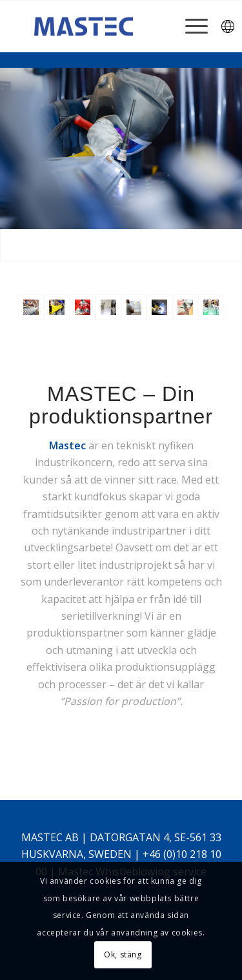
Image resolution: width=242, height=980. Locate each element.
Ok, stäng (123, 954)
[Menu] (190, 26)
